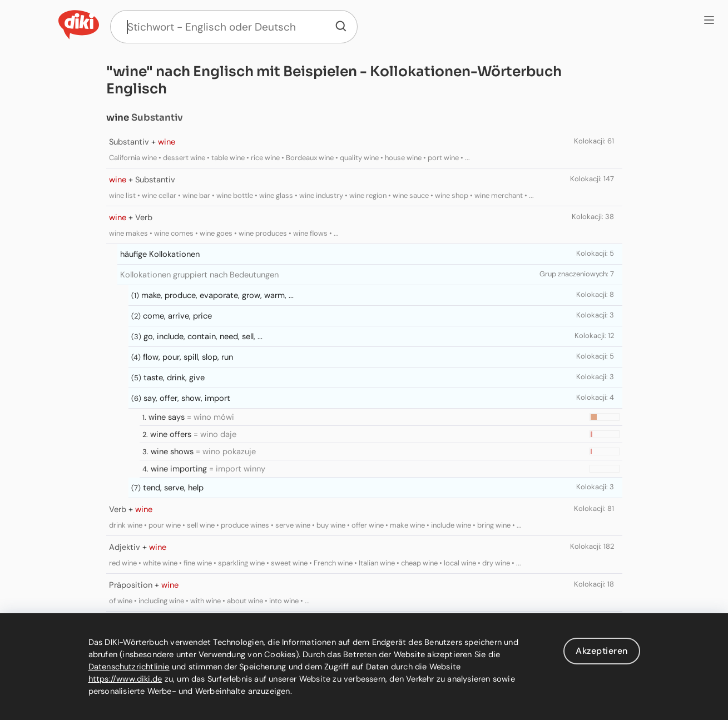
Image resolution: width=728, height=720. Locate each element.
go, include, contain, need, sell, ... (203, 336)
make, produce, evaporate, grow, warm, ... (217, 295)
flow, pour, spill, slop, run (188, 357)
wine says (167, 417)
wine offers (171, 434)
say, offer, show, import (187, 398)
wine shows (172, 451)
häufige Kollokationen (160, 254)
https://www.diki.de (125, 679)
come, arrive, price (177, 316)
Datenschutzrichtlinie (129, 667)
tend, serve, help (173, 488)
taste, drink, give (174, 378)
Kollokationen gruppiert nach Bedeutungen (199, 275)
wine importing (179, 469)
